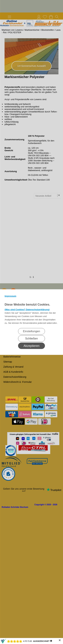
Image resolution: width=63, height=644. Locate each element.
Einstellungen (31, 331)
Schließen (32, 338)
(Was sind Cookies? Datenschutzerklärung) (27, 309)
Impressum (10, 296)
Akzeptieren (32, 346)
